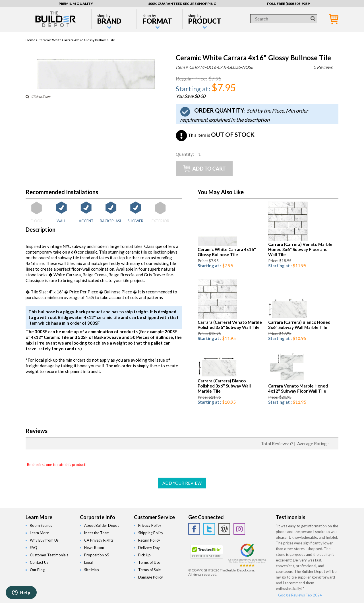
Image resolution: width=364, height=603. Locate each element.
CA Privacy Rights (99, 540)
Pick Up (144, 555)
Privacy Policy (150, 525)
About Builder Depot (102, 525)
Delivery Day (149, 548)
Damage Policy (151, 577)
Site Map (92, 570)
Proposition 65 (97, 555)
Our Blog (37, 570)
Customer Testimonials (49, 555)
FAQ (34, 548)
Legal (88, 562)
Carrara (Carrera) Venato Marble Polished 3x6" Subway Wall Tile (230, 325)
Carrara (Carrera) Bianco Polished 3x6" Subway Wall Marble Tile (224, 386)
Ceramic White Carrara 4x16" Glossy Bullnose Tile (227, 252)
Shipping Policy (151, 533)
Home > (32, 40)
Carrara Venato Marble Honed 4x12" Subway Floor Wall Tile (298, 388)
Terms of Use (149, 562)
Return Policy (149, 540)
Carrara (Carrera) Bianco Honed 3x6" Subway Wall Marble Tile (299, 325)
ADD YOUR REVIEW (182, 483)
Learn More (39, 533)
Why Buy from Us (44, 540)
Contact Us (39, 562)
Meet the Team (97, 533)
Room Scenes (41, 525)
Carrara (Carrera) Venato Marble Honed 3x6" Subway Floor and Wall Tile (300, 249)
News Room (94, 548)
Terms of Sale (149, 570)
